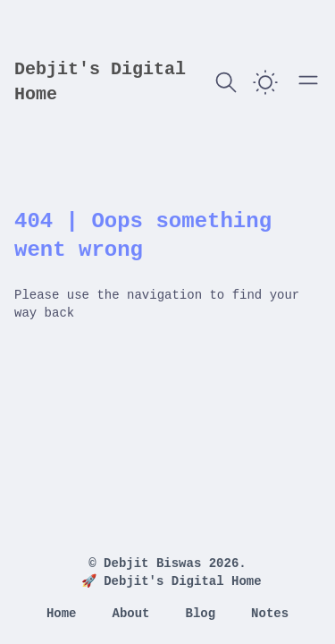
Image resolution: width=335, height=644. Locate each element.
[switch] (265, 82)
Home (62, 614)
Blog (201, 614)
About (130, 614)
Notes (270, 614)
